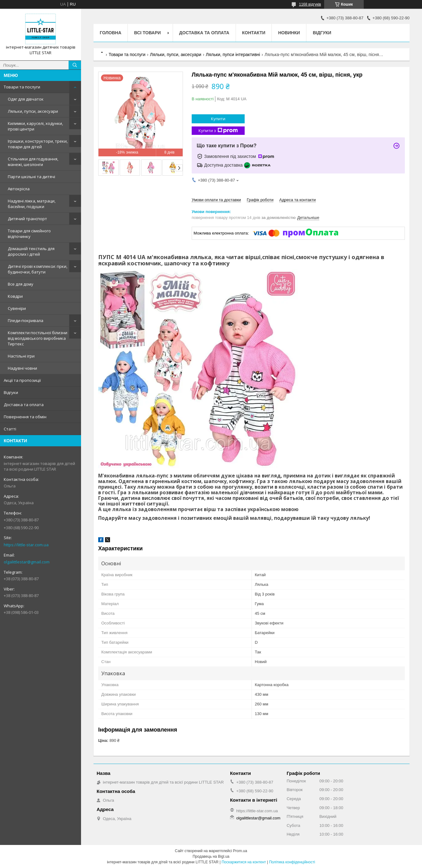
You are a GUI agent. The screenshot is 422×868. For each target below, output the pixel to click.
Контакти (254, 33)
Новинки (289, 33)
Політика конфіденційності (292, 862)
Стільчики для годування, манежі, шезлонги (33, 162)
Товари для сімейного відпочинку (29, 234)
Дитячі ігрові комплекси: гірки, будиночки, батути (38, 269)
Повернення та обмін (25, 417)
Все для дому (21, 284)
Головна (110, 33)
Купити (218, 119)
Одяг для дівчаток (26, 99)
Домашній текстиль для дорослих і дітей (31, 251)
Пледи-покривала (26, 320)
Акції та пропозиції (22, 380)
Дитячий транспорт (27, 219)
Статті (10, 429)
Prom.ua (240, 851)
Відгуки (11, 392)
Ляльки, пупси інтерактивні (233, 55)
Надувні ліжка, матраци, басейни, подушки (32, 204)
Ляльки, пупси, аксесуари (33, 111)
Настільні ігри (21, 356)
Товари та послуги (22, 87)
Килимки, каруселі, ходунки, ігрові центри (35, 126)
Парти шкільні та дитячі (31, 177)
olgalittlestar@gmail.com (27, 562)
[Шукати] (75, 65)
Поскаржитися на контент (244, 862)
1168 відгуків (310, 4)
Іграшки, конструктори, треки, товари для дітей (38, 144)
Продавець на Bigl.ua (211, 856)
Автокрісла (19, 189)
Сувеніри (17, 308)
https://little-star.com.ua (26, 545)
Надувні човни (22, 368)
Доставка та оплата (24, 405)
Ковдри (15, 296)
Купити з (218, 131)
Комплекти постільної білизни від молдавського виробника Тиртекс (38, 338)
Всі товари (147, 33)
